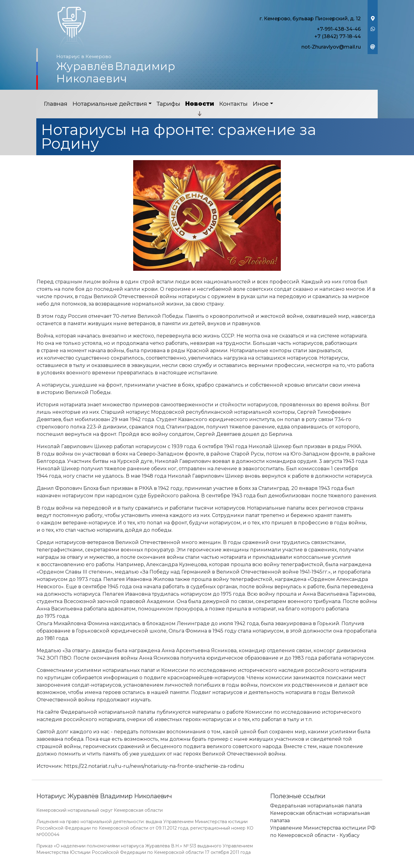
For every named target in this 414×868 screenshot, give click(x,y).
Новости (200, 104)
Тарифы (168, 104)
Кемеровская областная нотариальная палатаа (320, 817)
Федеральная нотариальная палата (316, 806)
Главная (56, 104)
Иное (261, 104)
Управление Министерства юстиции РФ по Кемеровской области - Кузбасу (323, 832)
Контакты (233, 104)
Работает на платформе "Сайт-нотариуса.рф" (330, 864)
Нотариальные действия (110, 104)
